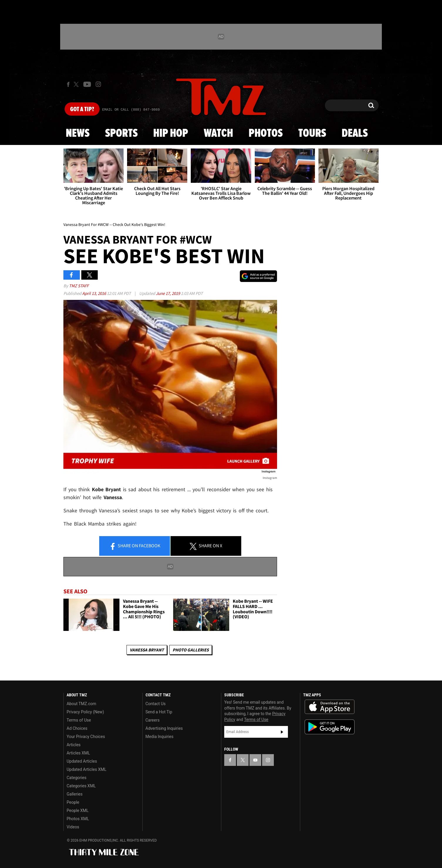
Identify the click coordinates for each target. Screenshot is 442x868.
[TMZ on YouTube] (255, 760)
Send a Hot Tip (159, 712)
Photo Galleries (191, 650)
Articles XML (78, 753)
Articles (74, 745)
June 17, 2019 (168, 293)
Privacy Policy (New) (85, 712)
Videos (73, 827)
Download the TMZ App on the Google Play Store (330, 727)
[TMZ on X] (77, 84)
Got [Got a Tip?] (82, 109)
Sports (121, 134)
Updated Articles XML (86, 769)
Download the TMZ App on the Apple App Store (330, 707)
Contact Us (156, 704)
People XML (78, 810)
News (78, 134)
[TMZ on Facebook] (68, 84)
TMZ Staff (79, 286)
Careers (153, 720)
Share (135, 546)
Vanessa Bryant (147, 650)
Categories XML (81, 786)
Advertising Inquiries (164, 728)
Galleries (75, 794)
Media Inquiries (160, 737)
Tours (312, 134)
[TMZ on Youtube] (87, 84)
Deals (355, 134)
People (73, 802)
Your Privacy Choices (86, 737)
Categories (76, 778)
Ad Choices (77, 728)
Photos (266, 134)
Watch (218, 134)
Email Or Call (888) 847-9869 (131, 110)
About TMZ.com (81, 704)
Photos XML (78, 819)
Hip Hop (171, 134)
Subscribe (282, 732)
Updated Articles (82, 761)
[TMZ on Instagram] (98, 84)
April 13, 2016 (95, 293)
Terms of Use (79, 720)
